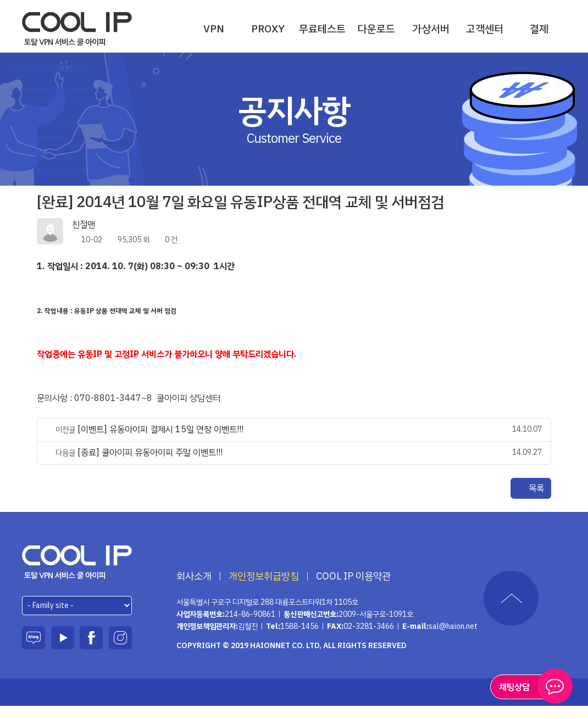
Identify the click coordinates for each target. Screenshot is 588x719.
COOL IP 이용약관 (353, 576)
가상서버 (431, 29)
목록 (531, 488)
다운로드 (376, 29)
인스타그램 (120, 638)
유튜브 (63, 638)
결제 (539, 29)
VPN (214, 29)
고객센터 (485, 29)
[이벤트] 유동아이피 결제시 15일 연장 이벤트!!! (160, 430)
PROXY (268, 29)
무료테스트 (322, 29)
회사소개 (194, 576)
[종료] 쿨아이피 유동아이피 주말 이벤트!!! (150, 453)
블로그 (34, 638)
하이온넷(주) (77, 562)
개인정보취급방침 (264, 576)
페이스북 (91, 638)
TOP (511, 598)
